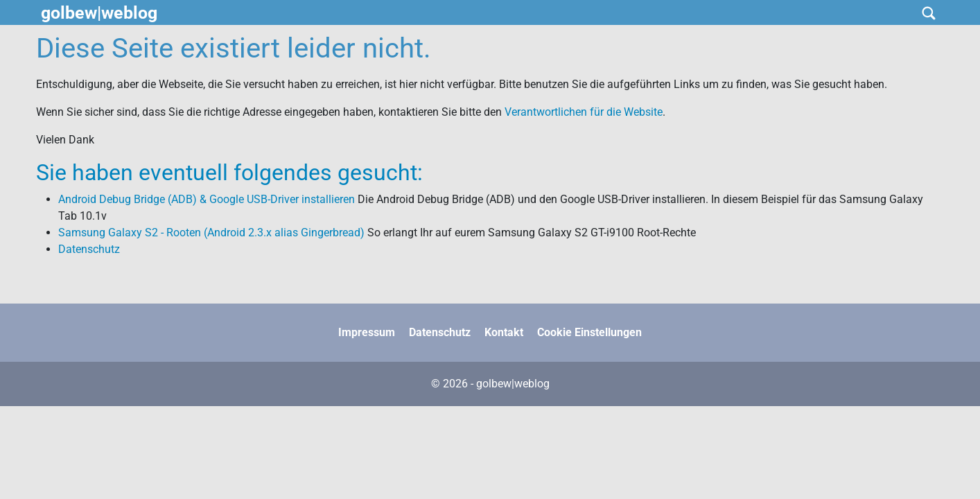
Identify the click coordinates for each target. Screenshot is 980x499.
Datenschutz (89, 249)
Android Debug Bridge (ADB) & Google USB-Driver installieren (207, 199)
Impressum (367, 332)
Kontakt (504, 332)
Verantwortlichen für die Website (584, 112)
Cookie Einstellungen (589, 332)
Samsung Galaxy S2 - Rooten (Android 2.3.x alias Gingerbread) (211, 233)
